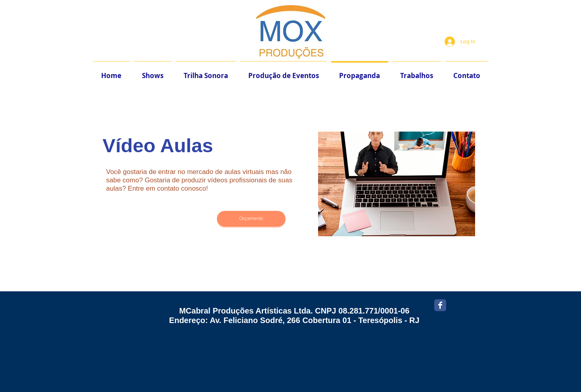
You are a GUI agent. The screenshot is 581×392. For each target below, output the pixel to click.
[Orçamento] (251, 219)
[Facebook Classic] (440, 305)
